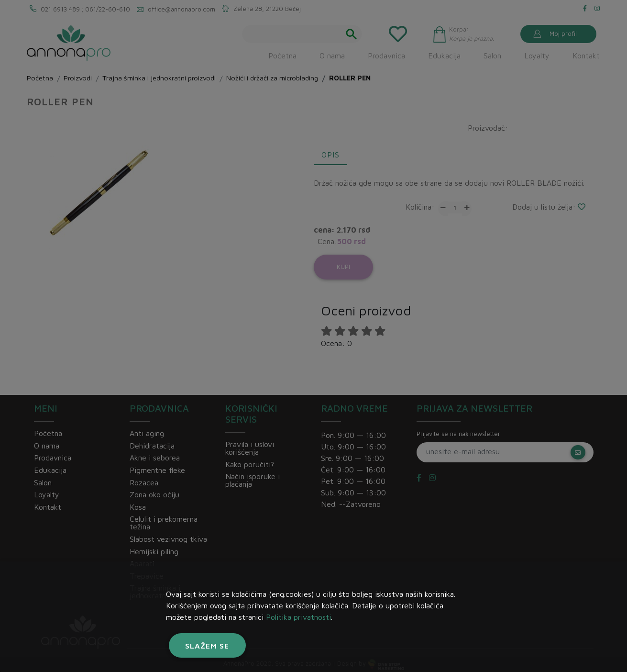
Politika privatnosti (298, 617)
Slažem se (207, 646)
